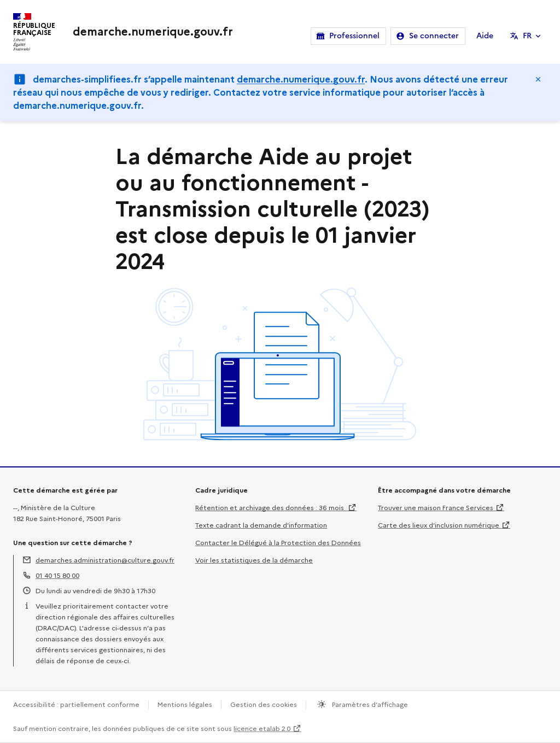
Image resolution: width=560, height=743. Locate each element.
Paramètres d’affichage (369, 704)
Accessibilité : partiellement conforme (76, 704)
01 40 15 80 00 (57, 575)
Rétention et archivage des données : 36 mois (270, 508)
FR (527, 36)
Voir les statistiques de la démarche (254, 560)
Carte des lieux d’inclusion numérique (439, 525)
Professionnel (354, 36)
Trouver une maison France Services (436, 508)
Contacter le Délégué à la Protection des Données (278, 543)
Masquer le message (538, 79)
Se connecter (434, 36)
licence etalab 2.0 (262, 729)
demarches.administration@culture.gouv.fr (105, 560)
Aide (485, 36)
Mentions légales (185, 704)
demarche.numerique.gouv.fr (301, 80)
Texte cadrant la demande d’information (261, 525)
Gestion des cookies (264, 704)
